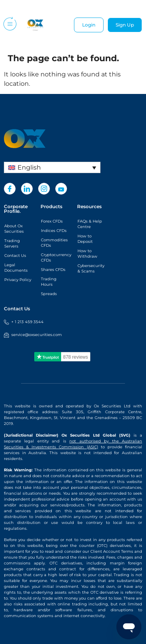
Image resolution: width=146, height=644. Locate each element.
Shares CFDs (53, 270)
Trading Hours (49, 282)
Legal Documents (16, 268)
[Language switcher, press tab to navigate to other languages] (52, 167)
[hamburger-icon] (9, 25)
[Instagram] (44, 189)
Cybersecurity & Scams (91, 268)
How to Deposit (85, 239)
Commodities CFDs (54, 243)
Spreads (49, 294)
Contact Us (15, 256)
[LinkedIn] (27, 189)
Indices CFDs (54, 231)
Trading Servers (12, 243)
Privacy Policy (18, 280)
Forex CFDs (52, 221)
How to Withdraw (87, 254)
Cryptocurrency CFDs (55, 257)
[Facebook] (10, 189)
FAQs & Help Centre (90, 224)
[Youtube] (61, 189)
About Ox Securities (14, 229)
